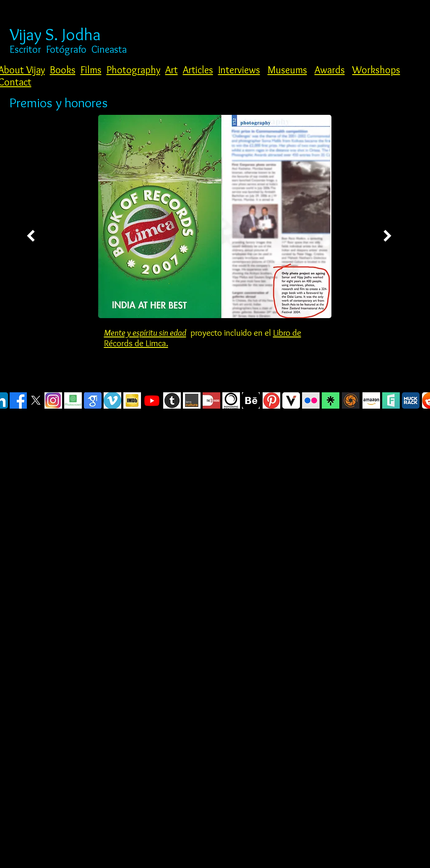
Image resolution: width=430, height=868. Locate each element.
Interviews (239, 70)
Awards (330, 70)
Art (172, 70)
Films (91, 70)
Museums (287, 70)
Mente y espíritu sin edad (145, 333)
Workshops (376, 70)
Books (63, 70)
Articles (198, 70)
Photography (133, 70)
